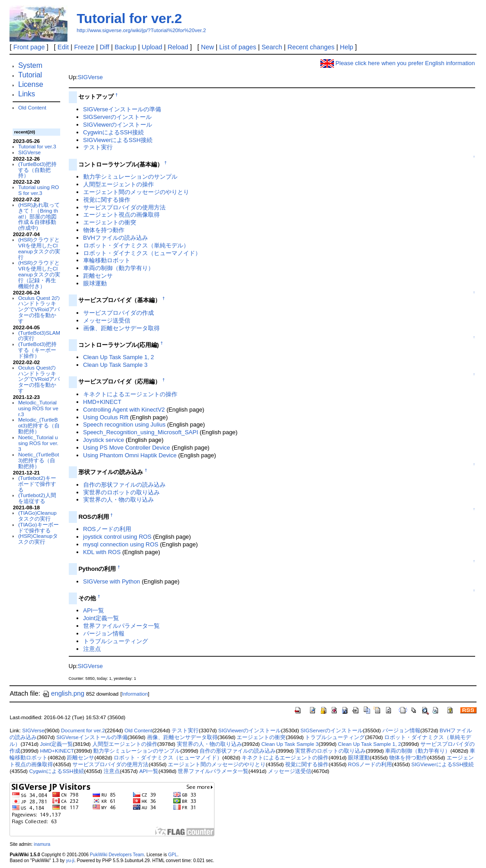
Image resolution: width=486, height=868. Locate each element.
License (31, 84)
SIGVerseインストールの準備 (122, 109)
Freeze (84, 47)
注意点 (92, 649)
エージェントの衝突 (110, 222)
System (30, 65)
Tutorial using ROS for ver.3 (38, 190)
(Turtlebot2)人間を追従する (37, 498)
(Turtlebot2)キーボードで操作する (37, 484)
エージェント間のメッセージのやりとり (136, 192)
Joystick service (104, 440)
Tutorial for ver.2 (129, 18)
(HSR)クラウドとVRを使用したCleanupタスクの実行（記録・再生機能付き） (39, 274)
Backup (125, 47)
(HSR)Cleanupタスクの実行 (38, 539)
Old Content (32, 107)
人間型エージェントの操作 (119, 184)
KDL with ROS (102, 552)
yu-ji (70, 861)
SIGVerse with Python (112, 581)
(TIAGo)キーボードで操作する (38, 527)
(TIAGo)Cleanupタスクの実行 (37, 516)
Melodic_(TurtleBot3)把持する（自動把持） (39, 425)
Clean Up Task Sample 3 (115, 365)
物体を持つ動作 (104, 230)
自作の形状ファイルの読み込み (124, 485)
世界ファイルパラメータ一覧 (121, 626)
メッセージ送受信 (107, 320)
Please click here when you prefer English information (398, 63)
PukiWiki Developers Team (117, 855)
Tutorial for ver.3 (37, 146)
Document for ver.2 (83, 730)
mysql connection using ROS (121, 544)
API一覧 (94, 610)
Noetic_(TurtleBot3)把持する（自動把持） (38, 460)
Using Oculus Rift (106, 417)
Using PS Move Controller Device (127, 448)
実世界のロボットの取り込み (121, 492)
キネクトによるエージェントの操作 (130, 394)
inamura (42, 844)
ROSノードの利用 (107, 529)
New (207, 47)
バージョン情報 (104, 633)
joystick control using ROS (117, 537)
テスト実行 (98, 147)
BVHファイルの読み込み (116, 238)
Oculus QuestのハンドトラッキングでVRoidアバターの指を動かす (39, 379)
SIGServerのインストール (117, 117)
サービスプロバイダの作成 (119, 313)
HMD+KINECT (102, 402)
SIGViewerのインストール (118, 125)
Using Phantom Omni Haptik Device (130, 455)
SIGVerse (29, 152)
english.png (63, 693)
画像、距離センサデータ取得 (121, 328)
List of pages (238, 47)
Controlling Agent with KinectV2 (124, 410)
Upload (152, 47)
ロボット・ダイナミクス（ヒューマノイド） (142, 253)
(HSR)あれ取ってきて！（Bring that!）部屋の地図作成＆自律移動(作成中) (39, 216)
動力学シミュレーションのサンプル (130, 177)
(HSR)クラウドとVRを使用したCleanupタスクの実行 (39, 248)
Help (347, 47)
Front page (29, 47)
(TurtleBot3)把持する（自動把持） (37, 170)
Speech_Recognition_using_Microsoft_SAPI (141, 432)
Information (135, 694)
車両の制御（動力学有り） (119, 268)
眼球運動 (95, 283)
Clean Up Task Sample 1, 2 (119, 357)
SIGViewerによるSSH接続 (118, 140)
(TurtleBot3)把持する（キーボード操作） (37, 350)
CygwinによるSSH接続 (114, 132)
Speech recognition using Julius (124, 425)
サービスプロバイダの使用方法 (124, 207)
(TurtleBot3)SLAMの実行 (39, 336)
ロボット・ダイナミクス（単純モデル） (136, 245)
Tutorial (30, 75)
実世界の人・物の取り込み (119, 500)
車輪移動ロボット (107, 260)
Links (26, 94)
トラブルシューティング (116, 641)
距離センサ (98, 276)
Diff (104, 47)
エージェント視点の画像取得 (121, 215)
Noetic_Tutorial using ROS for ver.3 (38, 443)
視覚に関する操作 (107, 200)
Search (272, 47)
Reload (178, 47)
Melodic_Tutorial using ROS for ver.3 (38, 408)
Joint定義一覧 (101, 618)
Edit (63, 47)
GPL (172, 855)
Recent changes (311, 47)
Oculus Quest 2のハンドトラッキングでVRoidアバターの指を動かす (39, 309)
